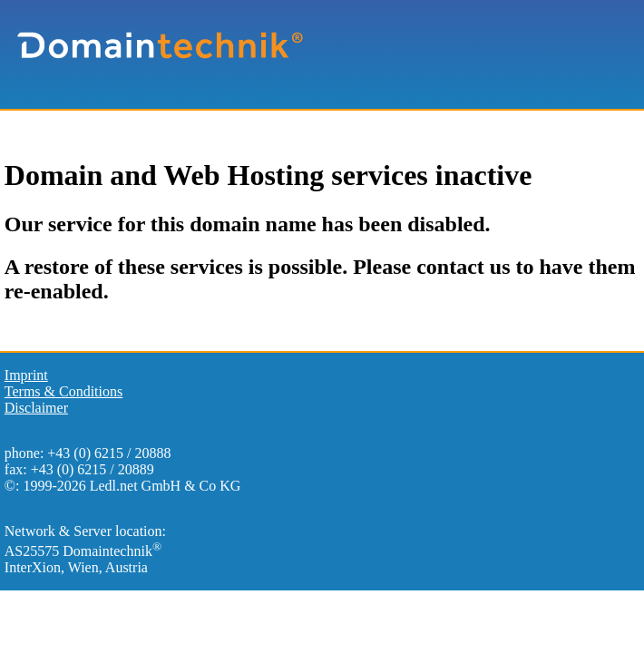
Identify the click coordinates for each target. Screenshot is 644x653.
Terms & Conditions (63, 391)
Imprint (26, 375)
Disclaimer (36, 408)
